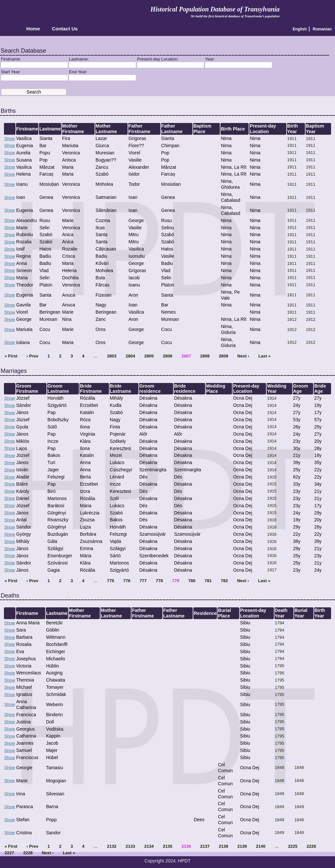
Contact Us (65, 29)
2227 (9, 853)
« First (11, 356)
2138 (224, 846)
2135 (168, 846)
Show (10, 139)
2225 (293, 846)
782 (224, 581)
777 (143, 581)
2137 (205, 846)
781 (208, 581)
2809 (224, 356)
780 (192, 581)
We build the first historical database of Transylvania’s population (235, 16)
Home (33, 29)
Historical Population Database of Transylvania (215, 9)
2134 (149, 846)
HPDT (184, 861)
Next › (243, 356)
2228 (28, 853)
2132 (112, 846)
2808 (205, 356)
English (300, 29)
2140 (261, 846)
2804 (130, 356)
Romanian (322, 29)
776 (127, 581)
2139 (242, 846)
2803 (112, 356)
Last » (265, 356)
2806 (168, 356)
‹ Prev (32, 356)
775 (111, 581)
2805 (149, 356)
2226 (311, 846)
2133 (130, 846)
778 (159, 581)
